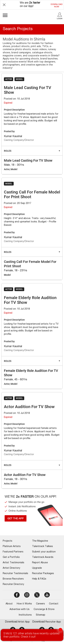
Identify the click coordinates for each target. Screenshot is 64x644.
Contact (54, 604)
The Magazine (40, 541)
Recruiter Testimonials (15, 574)
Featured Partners (13, 552)
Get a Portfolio (11, 557)
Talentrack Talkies (42, 547)
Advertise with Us (20, 609)
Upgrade (37, 568)
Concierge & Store (44, 609)
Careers (40, 604)
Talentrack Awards (43, 557)
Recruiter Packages (43, 574)
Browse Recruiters (13, 579)
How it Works (24, 604)
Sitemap (41, 615)
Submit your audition (44, 552)
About (9, 604)
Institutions (25, 615)
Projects (8, 541)
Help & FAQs (39, 579)
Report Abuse (40, 563)
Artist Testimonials (13, 563)
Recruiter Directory (13, 584)
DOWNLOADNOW (57, 6)
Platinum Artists (12, 547)
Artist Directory (11, 568)
